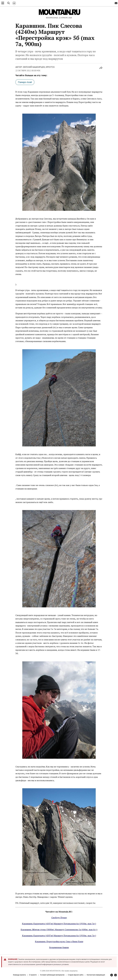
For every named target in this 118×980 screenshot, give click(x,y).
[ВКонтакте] (115, 975)
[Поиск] (9, 3)
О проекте (33, 975)
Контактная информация (96, 975)
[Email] (116, 3)
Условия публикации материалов (52, 975)
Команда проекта (19, 975)
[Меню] (3, 3)
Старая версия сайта (76, 975)
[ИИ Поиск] (14, 3)
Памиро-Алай (25, 82)
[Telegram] (112, 975)
